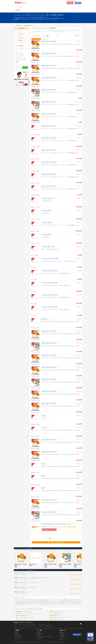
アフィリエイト (40, 640)
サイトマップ (62, 638)
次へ (65, 538)
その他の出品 (21, 38)
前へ (47, 538)
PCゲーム (19, 25)
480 (80, 211)
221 (80, 102)
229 (80, 90)
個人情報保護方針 (40, 634)
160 (80, 78)
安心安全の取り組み (18, 637)
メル (16, 52)
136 (80, 379)
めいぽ (60, 600)
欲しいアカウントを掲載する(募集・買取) (64, 542)
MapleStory (30, 600)
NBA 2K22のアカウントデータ (57, 615)
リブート (25, 60)
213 (80, 174)
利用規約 (39, 635)
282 (80, 283)
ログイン (78, 3)
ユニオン (20, 52)
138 (80, 452)
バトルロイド (18, 54)
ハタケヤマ (34, 256)
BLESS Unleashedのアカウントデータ (24, 615)
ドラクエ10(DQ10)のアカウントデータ (58, 614)
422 (80, 223)
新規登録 (70, 3)
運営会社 (39, 632)
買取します (45, 39)
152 (80, 488)
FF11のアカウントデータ (22, 619)
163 (80, 512)
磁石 (16, 60)
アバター (20, 60)
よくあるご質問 (17, 638)
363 (80, 126)
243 (80, 440)
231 (80, 42)
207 (80, 66)
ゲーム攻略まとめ (63, 637)
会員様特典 (20, 41)
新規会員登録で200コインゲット (49, 530)
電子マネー (20, 36)
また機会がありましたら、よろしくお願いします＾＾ (28, 573)
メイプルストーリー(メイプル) (21, 600)
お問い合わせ (77, 635)
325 (80, 259)
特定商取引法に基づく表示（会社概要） (44, 637)
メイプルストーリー (29, 25)
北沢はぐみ (35, 50)
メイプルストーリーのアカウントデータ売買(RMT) (44, 28)
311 (80, 150)
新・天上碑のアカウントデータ (57, 619)
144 (80, 392)
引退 (22, 54)
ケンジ (33, 268)
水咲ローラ (35, 99)
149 (80, 404)
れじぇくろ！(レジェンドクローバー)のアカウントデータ (27, 614)
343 (80, 235)
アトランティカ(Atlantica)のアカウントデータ (25, 617)
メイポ (55, 600)
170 (80, 54)
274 (80, 186)
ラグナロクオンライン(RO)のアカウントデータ (60, 617)
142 (80, 476)
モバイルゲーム (21, 34)
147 (80, 367)
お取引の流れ (17, 634)
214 (80, 114)
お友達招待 (62, 634)
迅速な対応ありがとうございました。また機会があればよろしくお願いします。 (32, 578)
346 (80, 295)
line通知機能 (62, 635)
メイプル (50, 600)
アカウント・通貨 (36, 39)
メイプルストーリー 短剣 (20, 58)
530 (80, 307)
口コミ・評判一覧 (40, 638)
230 (80, 138)
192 (80, 319)
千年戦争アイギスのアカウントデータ (58, 612)
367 (80, 198)
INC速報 (61, 640)
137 (80, 464)
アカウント (18, 56)
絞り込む (25, 67)
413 (80, 247)
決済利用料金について (19, 635)
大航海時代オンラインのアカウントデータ (25, 612)
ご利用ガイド (18, 10)
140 (80, 416)
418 (80, 331)
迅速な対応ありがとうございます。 (24, 592)
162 (80, 343)
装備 (22, 56)
